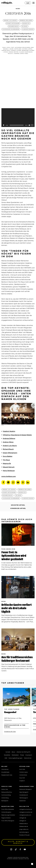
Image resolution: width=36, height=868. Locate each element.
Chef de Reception (6, 812)
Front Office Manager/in (8, 821)
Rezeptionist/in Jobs (7, 775)
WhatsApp (13, 482)
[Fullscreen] (32, 125)
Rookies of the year (25, 835)
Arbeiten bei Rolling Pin (23, 752)
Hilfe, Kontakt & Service (18, 842)
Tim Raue (24, 26)
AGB (6, 758)
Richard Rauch (14, 26)
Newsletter (7, 755)
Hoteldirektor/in (24, 795)
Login (28, 3)
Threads (23, 482)
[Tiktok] (16, 849)
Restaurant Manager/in (26, 789)
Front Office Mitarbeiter (8, 809)
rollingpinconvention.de (26, 812)
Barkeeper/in (5, 801)
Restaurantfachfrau (7, 792)
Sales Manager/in (24, 792)
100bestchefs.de (24, 826)
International (5, 769)
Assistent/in (23, 801)
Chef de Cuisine (24, 772)
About (13, 752)
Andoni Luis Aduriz (10, 20)
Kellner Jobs (5, 789)
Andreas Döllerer (26, 20)
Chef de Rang (5, 798)
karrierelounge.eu (24, 832)
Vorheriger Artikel (18, 508)
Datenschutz (28, 758)
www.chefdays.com (9, 476)
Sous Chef (22, 778)
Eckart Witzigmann (13, 23)
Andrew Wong (8, 442)
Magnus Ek (26, 23)
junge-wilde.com (24, 829)
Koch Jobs (22, 769)
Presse (22, 755)
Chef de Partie (23, 775)
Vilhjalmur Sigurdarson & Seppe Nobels (17, 435)
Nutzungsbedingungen (16, 758)
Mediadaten (15, 755)
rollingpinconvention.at (26, 809)
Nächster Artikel (18, 505)
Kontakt (8, 752)
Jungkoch (22, 781)
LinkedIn (28, 482)
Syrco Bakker (8, 456)
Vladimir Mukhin (28, 29)
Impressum (29, 755)
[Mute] (29, 125)
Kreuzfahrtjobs (5, 772)
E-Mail (18, 482)
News (18, 9)
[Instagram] (11, 849)
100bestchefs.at (24, 824)
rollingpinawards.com (25, 815)
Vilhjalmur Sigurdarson (11, 29)
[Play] (4, 125)
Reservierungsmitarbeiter (8, 815)
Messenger (8, 482)
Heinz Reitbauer (9, 471)
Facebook (3, 482)
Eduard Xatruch (9, 467)
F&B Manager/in (24, 798)
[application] (18, 118)
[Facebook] (20, 849)
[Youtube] (25, 849)
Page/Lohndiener (6, 818)
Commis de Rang (6, 795)
